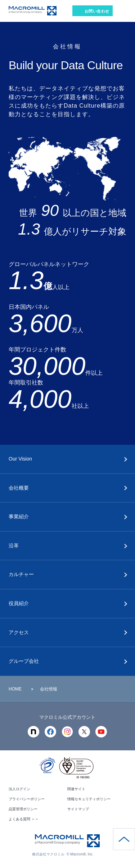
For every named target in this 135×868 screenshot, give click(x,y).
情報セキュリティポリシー (89, 799)
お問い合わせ (97, 11)
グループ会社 (24, 661)
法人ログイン (19, 789)
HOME (15, 689)
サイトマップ (78, 809)
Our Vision (20, 459)
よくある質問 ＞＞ (24, 819)
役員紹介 (19, 603)
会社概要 (19, 488)
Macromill (33, 11)
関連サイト (76, 789)
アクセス (19, 632)
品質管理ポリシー (23, 809)
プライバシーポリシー (27, 799)
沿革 (14, 546)
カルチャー (21, 574)
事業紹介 (19, 516)
